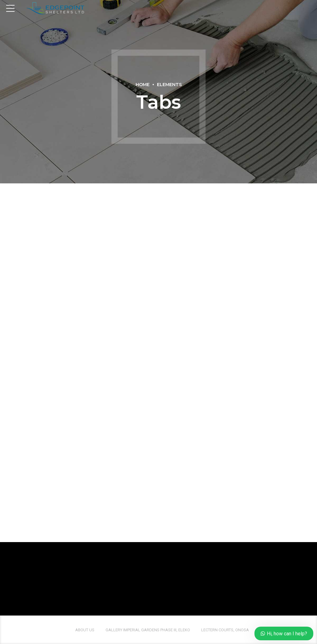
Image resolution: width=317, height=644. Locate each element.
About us (85, 630)
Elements (169, 85)
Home (143, 85)
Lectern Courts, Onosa (225, 630)
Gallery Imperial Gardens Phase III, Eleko (148, 630)
